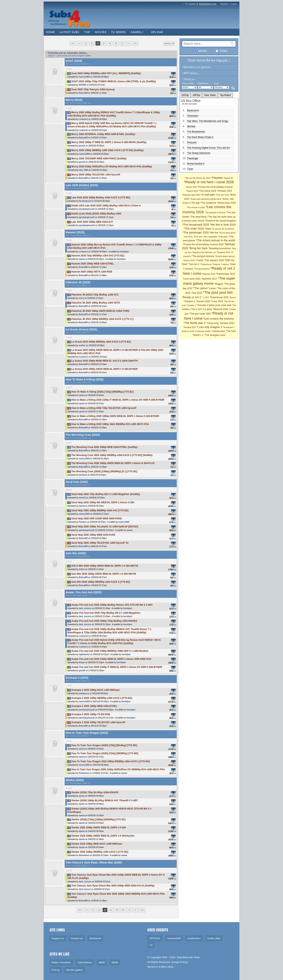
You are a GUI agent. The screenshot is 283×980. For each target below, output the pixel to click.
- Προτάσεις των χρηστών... (197, 67)
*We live (214, 233)
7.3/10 (69, 686)
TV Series (118, 32)
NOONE (82, 85)
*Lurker (212, 288)
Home (50, 32)
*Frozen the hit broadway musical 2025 (203, 244)
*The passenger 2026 (196, 232)
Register (224, 4)
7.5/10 (69, 193)
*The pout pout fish (218, 293)
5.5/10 (69, 871)
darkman (83, 475)
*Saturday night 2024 (191, 195)
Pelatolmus (84, 773)
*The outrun (200, 288)
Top (87, 32)
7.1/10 (69, 601)
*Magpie (219, 284)
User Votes (210, 95)
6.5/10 (69, 443)
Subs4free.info (185, 957)
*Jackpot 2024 (227, 323)
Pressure (192, 142)
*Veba (208, 229)
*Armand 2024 (189, 327)
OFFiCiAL (155, 938)
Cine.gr (56, 970)
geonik (82, 146)
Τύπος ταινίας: (188, 83)
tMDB (115, 962)
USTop (185, 95)
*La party (207, 309)
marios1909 (84, 77)
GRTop (196, 95)
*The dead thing (198, 217)
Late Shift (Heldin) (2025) (82, 185)
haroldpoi (124, 252)
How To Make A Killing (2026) (85, 379)
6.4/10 (69, 562)
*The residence (208, 203)
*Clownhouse (206, 264)
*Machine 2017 (209, 279)
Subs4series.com (208, 4)
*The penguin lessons (203, 256)
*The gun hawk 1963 (200, 314)
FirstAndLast (85, 201)
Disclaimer (95, 938)
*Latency (225, 264)
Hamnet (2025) (75, 232)
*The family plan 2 (195, 323)
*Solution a (189, 301)
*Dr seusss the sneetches (223, 229)
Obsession (193, 116)
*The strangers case (215, 335)
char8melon (194, 938)
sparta (82, 259)
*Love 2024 (217, 301)
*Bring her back (198, 248)
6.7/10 (69, 69)
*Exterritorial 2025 (219, 297)
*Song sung (212, 323)
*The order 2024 (194, 229)
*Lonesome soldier (203, 331)
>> (135, 43)
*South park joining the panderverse (206, 199)
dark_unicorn (85, 608)
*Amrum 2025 (203, 301)
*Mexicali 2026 (221, 309)
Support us (58, 938)
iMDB (102, 962)
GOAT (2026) (74, 61)
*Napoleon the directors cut (204, 252)
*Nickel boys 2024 (226, 203)
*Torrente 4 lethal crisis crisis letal (214, 305)
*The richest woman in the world (215, 240)
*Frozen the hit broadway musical (215, 187)
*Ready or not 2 (191, 297)
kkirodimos (84, 855)
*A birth (199, 260)
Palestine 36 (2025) (78, 282)
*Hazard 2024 (192, 191)
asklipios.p (84, 693)
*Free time (198, 237)
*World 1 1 (198, 335)
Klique (82, 662)
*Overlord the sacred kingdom (220, 221)
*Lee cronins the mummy (219, 319)
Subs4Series (85, 962)
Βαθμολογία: (203, 83)
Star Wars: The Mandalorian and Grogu (208, 121)
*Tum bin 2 (194, 264)
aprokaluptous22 (87, 209)
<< (73, 43)
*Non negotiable (210, 237)
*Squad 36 (228, 178)
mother (82, 345)
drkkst (82, 569)
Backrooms (193, 110)
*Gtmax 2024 (191, 187)
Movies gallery (75, 970)
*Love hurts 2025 (192, 279)
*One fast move (223, 195)
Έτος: (216, 83)
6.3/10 (69, 387)
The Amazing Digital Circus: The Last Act (208, 148)
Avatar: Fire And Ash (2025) (84, 592)
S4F (67, 64)
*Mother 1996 (228, 199)
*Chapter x (191, 305)
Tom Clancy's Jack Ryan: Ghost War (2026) (94, 862)
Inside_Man (214, 938)
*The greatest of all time (215, 213)
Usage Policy (180, 962)
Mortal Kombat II (196, 164)
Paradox (83, 522)
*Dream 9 (186, 203)
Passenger (193, 158)
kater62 (82, 498)
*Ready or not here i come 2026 (209, 182)
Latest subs (69, 32)
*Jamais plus (218, 331)
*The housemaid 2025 (196, 225)
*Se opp (195, 203)
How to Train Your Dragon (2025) (87, 733)
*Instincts (216, 264)
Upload (157, 32)
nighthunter (84, 654)
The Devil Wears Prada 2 (200, 137)
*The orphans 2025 (214, 260)
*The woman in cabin (196, 207)
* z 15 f (205, 297)
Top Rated (225, 95)
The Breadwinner (196, 132)
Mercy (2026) (74, 100)
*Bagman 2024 (209, 274)
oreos (81, 298)
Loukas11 (83, 119)
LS (151, 945)
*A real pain (208, 195)
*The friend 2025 (207, 191)
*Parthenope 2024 (226, 274)
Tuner (190, 169)
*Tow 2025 (197, 293)
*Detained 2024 (223, 252)
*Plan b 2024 (197, 309)
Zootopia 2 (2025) (77, 678)
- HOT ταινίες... (191, 73)
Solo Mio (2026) (76, 553)
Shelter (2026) (75, 780)
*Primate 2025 (224, 191)
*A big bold (223, 237)
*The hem (231, 331)
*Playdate (217, 178)
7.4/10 (69, 290)
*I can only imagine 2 (209, 327)
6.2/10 (69, 788)
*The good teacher (202, 269)
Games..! (137, 32)
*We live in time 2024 (223, 225)
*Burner (233, 298)
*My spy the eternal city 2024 (198, 178)
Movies (101, 32)
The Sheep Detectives (199, 153)
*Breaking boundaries (220, 248)
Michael (191, 126)
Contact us (77, 938)
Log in (234, 4)
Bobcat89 (83, 93)
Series (221, 51)
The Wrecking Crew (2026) (83, 435)
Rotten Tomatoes (61, 962)
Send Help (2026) (77, 482)
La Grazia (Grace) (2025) (81, 329)
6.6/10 (69, 108)
